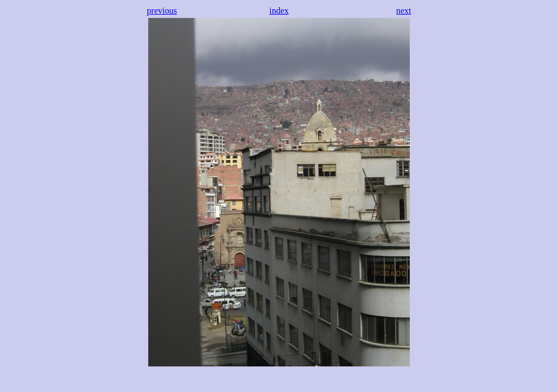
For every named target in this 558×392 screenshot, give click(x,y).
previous (162, 11)
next (404, 11)
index (279, 11)
